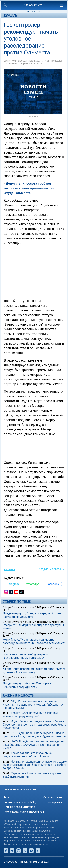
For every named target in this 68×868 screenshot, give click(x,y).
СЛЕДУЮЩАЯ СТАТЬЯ (50, 569)
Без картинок (55, 802)
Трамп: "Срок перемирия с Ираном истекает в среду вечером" (30, 715)
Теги (6, 797)
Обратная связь (53, 797)
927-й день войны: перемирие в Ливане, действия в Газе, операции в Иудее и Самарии (34, 735)
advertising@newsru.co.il (29, 812)
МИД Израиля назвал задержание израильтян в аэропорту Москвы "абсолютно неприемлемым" (33, 705)
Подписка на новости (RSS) (20, 802)
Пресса (41, 622)
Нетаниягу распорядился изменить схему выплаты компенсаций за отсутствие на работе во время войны (35, 765)
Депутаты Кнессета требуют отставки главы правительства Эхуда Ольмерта (29, 188)
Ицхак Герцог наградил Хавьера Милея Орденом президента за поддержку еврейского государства (34, 725)
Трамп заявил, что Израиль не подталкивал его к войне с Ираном (27, 755)
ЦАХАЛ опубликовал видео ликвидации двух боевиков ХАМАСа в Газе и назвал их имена (34, 745)
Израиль (10, 16)
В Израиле (10, 570)
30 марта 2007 (57, 622)
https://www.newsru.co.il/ (20, 607)
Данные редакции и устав (19, 807)
